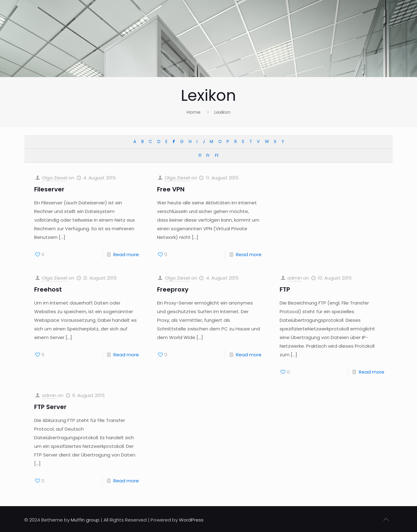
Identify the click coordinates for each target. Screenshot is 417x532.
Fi (200, 156)
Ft (217, 156)
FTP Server (50, 407)
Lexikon (222, 112)
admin (295, 278)
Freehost (48, 289)
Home (194, 112)
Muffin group (85, 520)
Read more (126, 254)
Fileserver (49, 189)
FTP (285, 289)
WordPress (191, 520)
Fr (208, 156)
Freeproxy (173, 289)
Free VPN (171, 189)
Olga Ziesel (55, 178)
